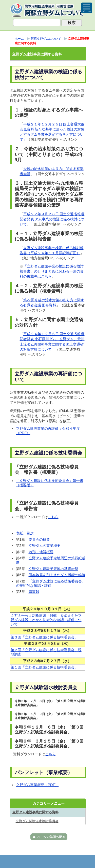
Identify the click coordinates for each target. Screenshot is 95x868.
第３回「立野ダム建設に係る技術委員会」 (44, 637)
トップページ (22, 862)
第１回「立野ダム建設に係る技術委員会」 (44, 667)
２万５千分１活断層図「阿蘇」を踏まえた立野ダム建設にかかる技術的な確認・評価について (46, 620)
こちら (53, 517)
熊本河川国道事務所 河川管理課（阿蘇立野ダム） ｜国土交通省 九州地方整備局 (48, 10)
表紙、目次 (25, 533)
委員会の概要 (39, 539)
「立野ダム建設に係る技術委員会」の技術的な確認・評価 (51, 583)
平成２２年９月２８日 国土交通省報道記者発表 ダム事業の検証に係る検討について (52, 219)
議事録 (34, 592)
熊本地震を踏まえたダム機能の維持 (57, 575)
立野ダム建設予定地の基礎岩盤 (53, 569)
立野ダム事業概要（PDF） (37, 785)
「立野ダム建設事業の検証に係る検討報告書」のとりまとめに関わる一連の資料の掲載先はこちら (52, 271)
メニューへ (48, 862)
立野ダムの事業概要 (45, 546)
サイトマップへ (73, 862)
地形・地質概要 (41, 552)
